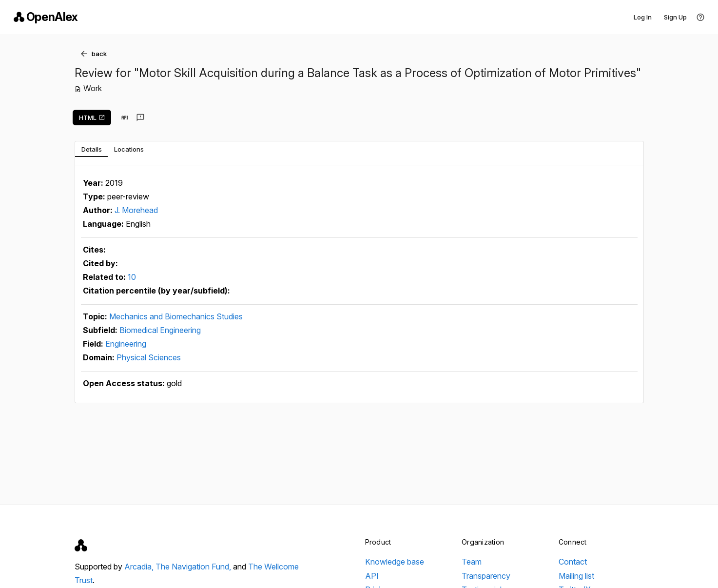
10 (132, 277)
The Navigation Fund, (194, 567)
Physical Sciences (149, 357)
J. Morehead (136, 210)
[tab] (91, 149)
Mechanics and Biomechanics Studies (176, 316)
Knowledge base (395, 562)
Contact (573, 562)
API (372, 576)
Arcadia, (140, 567)
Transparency (486, 576)
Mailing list (576, 576)
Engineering (126, 344)
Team (472, 562)
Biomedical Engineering (160, 330)
